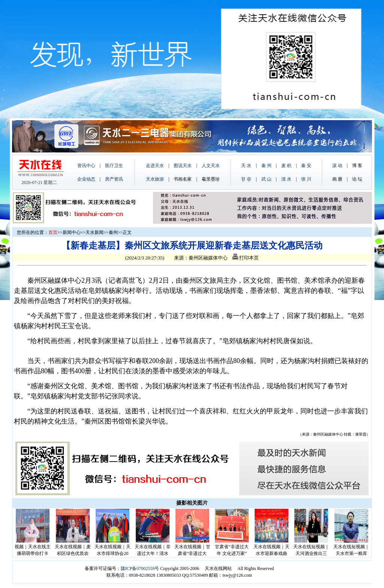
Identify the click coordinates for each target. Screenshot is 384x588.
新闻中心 (72, 232)
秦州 (113, 232)
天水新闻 (94, 232)
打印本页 (246, 258)
